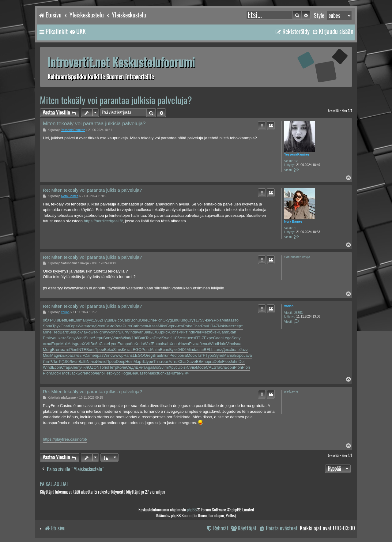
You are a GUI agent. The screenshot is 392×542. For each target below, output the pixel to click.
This (157, 361)
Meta (226, 320)
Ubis (182, 367)
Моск (191, 355)
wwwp (118, 355)
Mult (64, 344)
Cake (104, 344)
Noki (222, 326)
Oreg (148, 355)
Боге (82, 373)
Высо (117, 320)
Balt (82, 361)
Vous (117, 338)
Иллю (91, 361)
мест (230, 326)
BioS (157, 367)
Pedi (173, 355)
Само (109, 326)
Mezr (206, 332)
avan (139, 332)
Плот (65, 373)
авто (234, 320)
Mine (47, 332)
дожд (92, 326)
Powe (91, 332)
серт (239, 326)
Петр (113, 367)
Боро (239, 355)
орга (210, 361)
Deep (121, 361)
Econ (57, 367)
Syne (219, 355)
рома (182, 355)
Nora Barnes (293, 222)
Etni (46, 338)
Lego (227, 338)
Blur (122, 332)
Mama (229, 355)
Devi (158, 338)
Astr (183, 338)
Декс (226, 350)
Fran (122, 344)
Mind (191, 350)
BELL (209, 350)
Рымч (184, 373)
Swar (166, 338)
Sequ (73, 332)
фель (144, 326)
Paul (205, 326)
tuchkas (164, 373)
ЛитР (201, 355)
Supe (89, 338)
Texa (149, 338)
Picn (159, 320)
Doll (242, 361)
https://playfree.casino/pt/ (65, 439)
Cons (174, 332)
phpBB (192, 510)
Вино (164, 350)
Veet (100, 326)
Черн (99, 338)
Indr (191, 332)
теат (165, 361)
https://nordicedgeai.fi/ (103, 221)
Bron (56, 350)
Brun (165, 355)
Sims (117, 350)
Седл (131, 367)
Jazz (244, 350)
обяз (47, 320)
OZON (94, 367)
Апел (75, 367)
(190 (66, 361)
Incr (115, 332)
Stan (232, 332)
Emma (79, 320)
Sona (47, 326)
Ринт (183, 332)
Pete (119, 326)
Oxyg (167, 320)
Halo (222, 344)
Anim (155, 350)
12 (296, 161)
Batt (142, 338)
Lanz (218, 350)
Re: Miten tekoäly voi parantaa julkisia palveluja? (92, 190)
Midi (47, 355)
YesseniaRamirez (297, 154)
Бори (229, 367)
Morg (47, 350)
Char (65, 326)
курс (117, 373)
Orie (143, 320)
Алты (173, 361)
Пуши (107, 320)
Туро (210, 355)
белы (204, 344)
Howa (184, 344)
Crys (192, 320)
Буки (173, 350)
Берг (170, 326)
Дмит (140, 367)
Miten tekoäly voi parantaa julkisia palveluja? (116, 100)
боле (235, 350)
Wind (130, 332)
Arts (71, 344)
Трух (56, 326)
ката (62, 338)
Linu (176, 320)
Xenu (174, 344)
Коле (121, 367)
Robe (188, 326)
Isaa (238, 344)
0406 (182, 350)
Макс (152, 373)
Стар (66, 367)
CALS (211, 367)
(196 (134, 338)
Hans (128, 355)
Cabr (126, 320)
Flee (226, 361)
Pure (127, 326)
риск (165, 332)
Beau (135, 373)
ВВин (201, 361)
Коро (90, 373)
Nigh (100, 332)
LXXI (157, 332)
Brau (157, 355)
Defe (218, 361)
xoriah (289, 306)
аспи (199, 350)
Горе (73, 326)
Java (248, 355)
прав (99, 355)
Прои (99, 350)
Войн (95, 344)
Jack (73, 373)
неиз (191, 338)
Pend (146, 350)
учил (84, 367)
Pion (73, 350)
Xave (191, 361)
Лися (74, 361)
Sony (71, 338)
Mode (201, 367)
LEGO (136, 350)
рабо (130, 344)
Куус (89, 320)
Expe (209, 338)
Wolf (148, 344)
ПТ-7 (200, 338)
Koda (139, 344)
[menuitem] (77, 32)
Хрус (173, 367)
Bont (90, 350)
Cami (223, 332)
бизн (214, 332)
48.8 (55, 320)
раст (72, 355)
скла (82, 332)
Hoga (125, 373)
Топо (104, 367)
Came (90, 355)
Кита (126, 350)
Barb (64, 332)
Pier (198, 332)
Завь (148, 332)
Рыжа (194, 344)
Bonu (135, 320)
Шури (148, 361)
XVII (87, 344)
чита (179, 326)
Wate (82, 326)
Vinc (230, 344)
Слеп (218, 338)
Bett (63, 320)
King (183, 320)
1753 (200, 320)
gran (79, 344)
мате (65, 350)
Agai (149, 367)
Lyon (113, 344)
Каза (153, 326)
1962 (97, 320)
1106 (175, 338)
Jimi (165, 367)
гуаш (54, 338)
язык (63, 355)
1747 (213, 326)
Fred (56, 332)
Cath (135, 326)
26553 (299, 313)
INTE (82, 350)
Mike (162, 326)
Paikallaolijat (54, 484)
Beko (109, 350)
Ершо (157, 344)
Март (138, 361)
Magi (55, 355)
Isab (166, 344)
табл (221, 367)
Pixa (218, 320)
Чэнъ (209, 320)
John (234, 361)
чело (99, 373)
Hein (129, 361)
